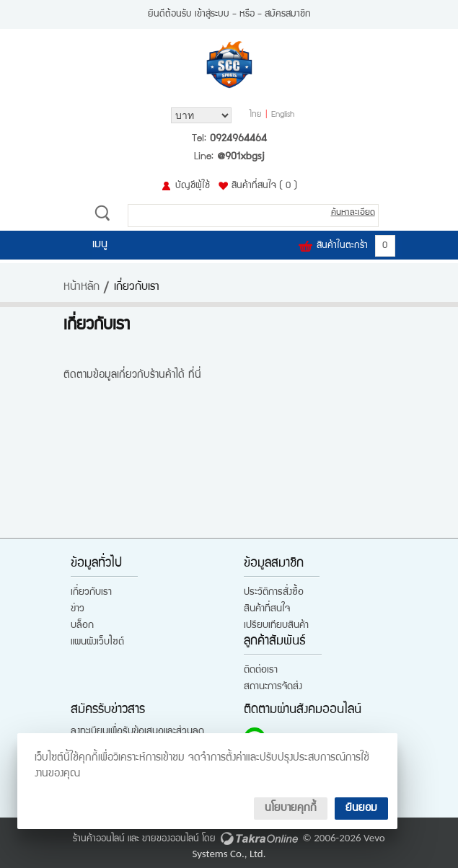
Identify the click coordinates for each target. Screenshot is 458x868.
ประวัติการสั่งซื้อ (274, 593)
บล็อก (82, 626)
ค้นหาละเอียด (353, 213)
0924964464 (238, 139)
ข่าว (78, 609)
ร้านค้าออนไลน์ (99, 839)
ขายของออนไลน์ (171, 839)
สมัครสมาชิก (288, 14)
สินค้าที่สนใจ (264, 186)
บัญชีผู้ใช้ (193, 186)
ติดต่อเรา (261, 670)
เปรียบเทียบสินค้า (276, 626)
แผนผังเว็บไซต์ (97, 642)
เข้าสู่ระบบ (212, 14)
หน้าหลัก (82, 288)
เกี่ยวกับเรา (91, 593)
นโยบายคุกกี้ (291, 809)
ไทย (256, 115)
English (283, 115)
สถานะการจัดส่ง (273, 687)
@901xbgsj (241, 157)
